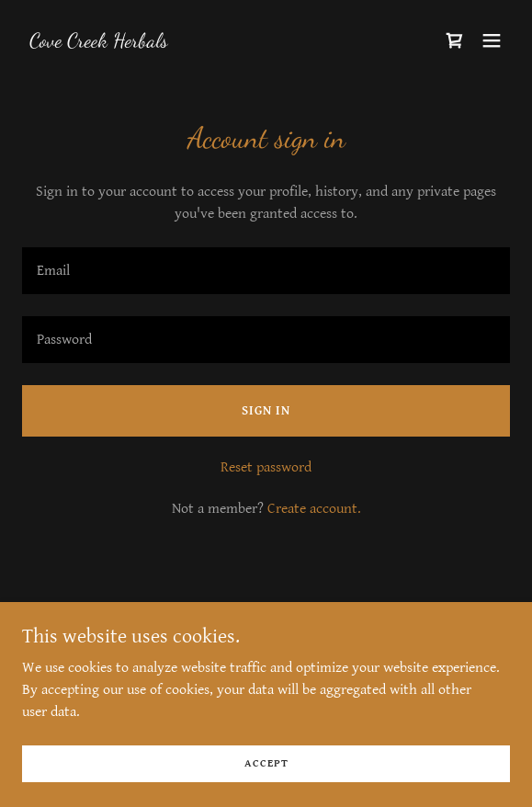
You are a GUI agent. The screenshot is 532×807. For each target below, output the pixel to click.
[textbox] (266, 271)
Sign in (266, 411)
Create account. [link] (314, 509)
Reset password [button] (266, 467)
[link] (99, 43)
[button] (492, 40)
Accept (266, 763)
